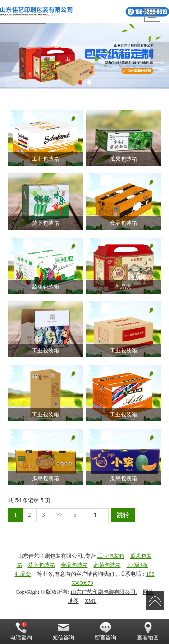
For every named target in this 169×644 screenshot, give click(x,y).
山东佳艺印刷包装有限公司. (104, 592)
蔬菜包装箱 (107, 565)
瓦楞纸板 (137, 565)
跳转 (123, 515)
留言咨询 (105, 631)
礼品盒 (23, 574)
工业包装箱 (111, 556)
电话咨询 (21, 631)
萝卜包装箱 (41, 565)
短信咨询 (64, 631)
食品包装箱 (74, 565)
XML (91, 601)
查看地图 (148, 631)
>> (59, 515)
